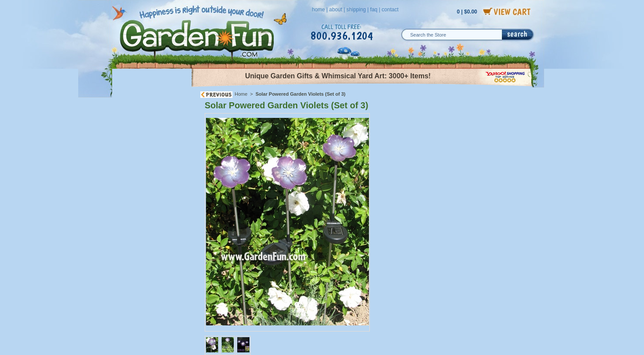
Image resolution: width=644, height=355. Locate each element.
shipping (356, 10)
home (319, 10)
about (335, 10)
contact (390, 10)
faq (374, 10)
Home (241, 94)
